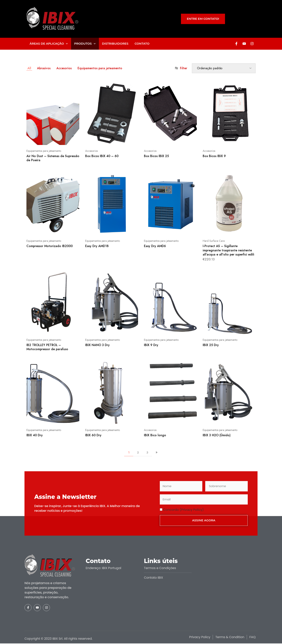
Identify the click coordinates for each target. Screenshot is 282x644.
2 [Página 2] (138, 452)
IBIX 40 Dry (35, 435)
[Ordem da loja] (224, 68)
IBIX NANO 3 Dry (97, 345)
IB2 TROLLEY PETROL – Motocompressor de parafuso (47, 347)
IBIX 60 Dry (93, 435)
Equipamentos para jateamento (100, 68)
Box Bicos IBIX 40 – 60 (102, 156)
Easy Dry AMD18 (97, 246)
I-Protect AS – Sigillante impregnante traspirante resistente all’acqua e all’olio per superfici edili (228, 250)
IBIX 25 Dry (211, 345)
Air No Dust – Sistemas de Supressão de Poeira (53, 158)
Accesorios (64, 68)
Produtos (85, 44)
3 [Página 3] (147, 452)
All (29, 68)
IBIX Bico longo (155, 435)
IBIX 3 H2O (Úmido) (217, 435)
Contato (142, 44)
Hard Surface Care (214, 241)
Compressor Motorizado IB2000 (50, 246)
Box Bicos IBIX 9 (214, 156)
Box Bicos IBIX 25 (156, 156)
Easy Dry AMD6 (155, 246)
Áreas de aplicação (49, 44)
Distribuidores (115, 44)
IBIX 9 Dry (151, 345)
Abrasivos (44, 68)
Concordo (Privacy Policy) (184, 510)
